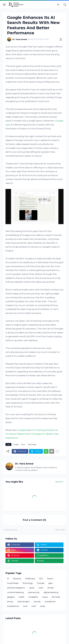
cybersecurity (34, 592)
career (32, 588)
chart (41, 588)
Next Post (60, 530)
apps (50, 583)
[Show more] (57, 451)
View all (58, 482)
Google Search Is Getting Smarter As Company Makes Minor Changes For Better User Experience (32, 434)
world (42, 606)
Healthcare (30, 579)
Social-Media (13, 583)
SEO (41, 579)
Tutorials (41, 583)
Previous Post (11, 530)
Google (16, 444)
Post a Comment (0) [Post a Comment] (34, 520)
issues (45, 597)
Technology (32, 444)
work (34, 606)
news (23, 444)
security (37, 602)
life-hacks (56, 597)
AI (8, 579)
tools (25, 606)
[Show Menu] (4, 5)
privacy (10, 602)
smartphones (13, 606)
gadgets (11, 597)
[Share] (60, 39)
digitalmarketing (51, 592)
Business (17, 579)
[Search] (65, 5)
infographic (33, 597)
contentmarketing (15, 592)
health (22, 597)
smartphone (50, 602)
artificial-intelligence (16, 588)
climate (51, 588)
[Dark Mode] (59, 5)
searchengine (24, 602)
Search (50, 579)
